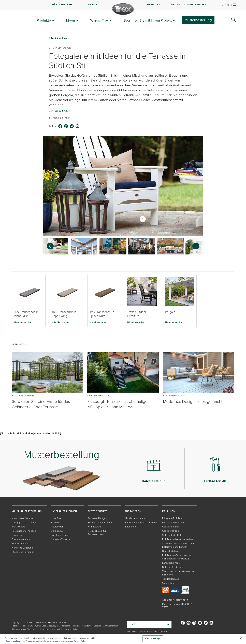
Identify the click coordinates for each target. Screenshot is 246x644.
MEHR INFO (169, 511)
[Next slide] (197, 246)
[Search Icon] (234, 20)
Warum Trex (99, 20)
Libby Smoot (62, 111)
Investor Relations (60, 535)
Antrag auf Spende (61, 539)
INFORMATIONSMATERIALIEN (188, 5)
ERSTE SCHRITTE (98, 511)
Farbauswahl (94, 527)
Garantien (17, 535)
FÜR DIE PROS (133, 511)
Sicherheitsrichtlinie (172, 535)
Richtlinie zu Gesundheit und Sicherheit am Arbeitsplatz (177, 557)
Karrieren (55, 522)
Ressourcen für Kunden (24, 531)
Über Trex (56, 518)
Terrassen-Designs (97, 518)
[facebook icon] (60, 126)
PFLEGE (92, 5)
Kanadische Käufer (172, 563)
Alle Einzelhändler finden (175, 600)
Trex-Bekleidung (171, 579)
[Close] (241, 638)
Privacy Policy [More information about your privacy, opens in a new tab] (80, 641)
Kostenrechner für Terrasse (102, 522)
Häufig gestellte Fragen (24, 522)
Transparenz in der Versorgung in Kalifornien (179, 573)
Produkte (44, 20)
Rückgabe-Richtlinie (172, 518)
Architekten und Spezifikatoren (141, 522)
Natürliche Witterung (22, 548)
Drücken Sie (57, 531)
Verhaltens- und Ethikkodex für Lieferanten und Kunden (178, 545)
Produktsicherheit (21, 544)
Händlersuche (23, 322)
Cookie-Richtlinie (171, 531)
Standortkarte (169, 583)
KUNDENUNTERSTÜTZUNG (27, 511)
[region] (123, 639)
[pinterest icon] (66, 126)
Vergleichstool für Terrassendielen (97, 533)
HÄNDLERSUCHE (62, 5)
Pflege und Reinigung (23, 552)
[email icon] (78, 126)
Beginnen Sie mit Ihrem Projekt (148, 20)
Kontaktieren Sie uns (22, 518)
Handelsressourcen (135, 518)
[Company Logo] (123, 9)
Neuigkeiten (57, 527)
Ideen (71, 20)
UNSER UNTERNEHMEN (64, 511)
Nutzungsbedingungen (174, 567)
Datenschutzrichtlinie (173, 522)
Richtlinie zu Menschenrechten (178, 539)
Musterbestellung (198, 20)
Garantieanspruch (21, 539)
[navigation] (123, 5)
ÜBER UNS (154, 5)
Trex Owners (18, 527)
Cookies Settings (171, 527)
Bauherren (131, 527)
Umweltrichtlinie (170, 551)
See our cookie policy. (15, 641)
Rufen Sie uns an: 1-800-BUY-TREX (177, 606)
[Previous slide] (49, 246)
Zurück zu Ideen (60, 38)
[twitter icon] (72, 126)
